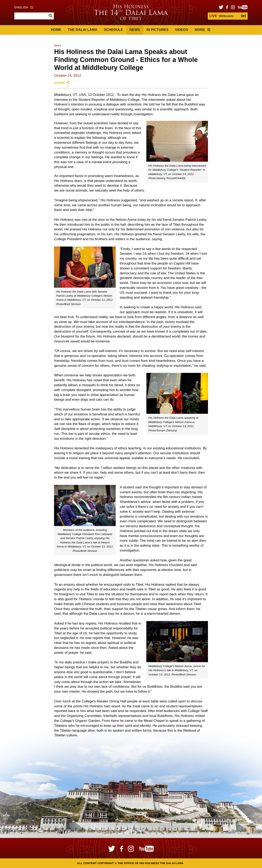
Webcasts (221, 16)
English (24, 7)
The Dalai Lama (82, 30)
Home (56, 30)
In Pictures (157, 30)
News (135, 30)
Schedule (113, 30)
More (202, 30)
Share (60, 83)
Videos (182, 30)
